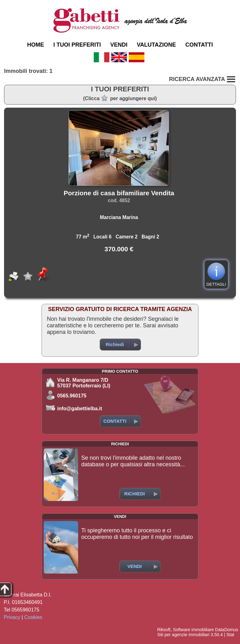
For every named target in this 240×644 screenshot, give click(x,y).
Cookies (33, 617)
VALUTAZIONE (156, 45)
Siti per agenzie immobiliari (183, 635)
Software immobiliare (193, 630)
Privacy (12, 617)
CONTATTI (199, 45)
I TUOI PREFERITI (77, 45)
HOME (36, 45)
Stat (230, 635)
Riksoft (164, 630)
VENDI (119, 45)
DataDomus (227, 630)
